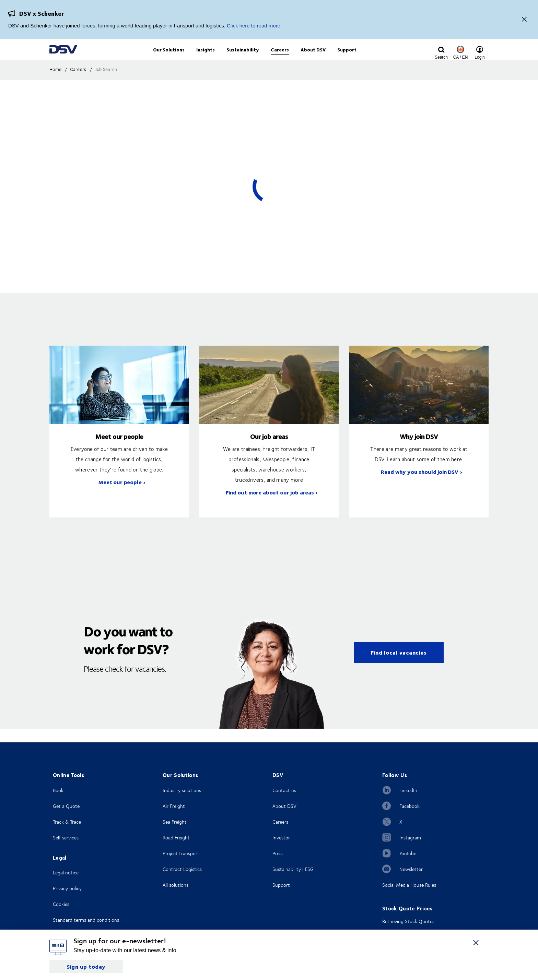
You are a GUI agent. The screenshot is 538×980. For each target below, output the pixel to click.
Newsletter (411, 869)
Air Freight (174, 806)
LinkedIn (408, 790)
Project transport (181, 853)
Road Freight (176, 838)
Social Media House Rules (409, 885)
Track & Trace (67, 822)
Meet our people (119, 450)
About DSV (284, 806)
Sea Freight (175, 822)
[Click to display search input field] (441, 57)
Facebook (410, 806)
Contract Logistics (182, 869)
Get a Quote (66, 806)
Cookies (61, 904)
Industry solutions (182, 790)
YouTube (408, 853)
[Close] (524, 20)
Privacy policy (67, 888)
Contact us (284, 790)
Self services (66, 838)
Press (278, 853)
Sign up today (86, 966)
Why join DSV (419, 450)
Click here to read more (254, 26)
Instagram (410, 838)
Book (58, 790)
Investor (281, 838)
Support (281, 885)
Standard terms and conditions (86, 920)
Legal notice (66, 873)
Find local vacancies (399, 666)
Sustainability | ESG (293, 869)
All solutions (176, 885)
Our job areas (269, 450)
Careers (280, 822)
